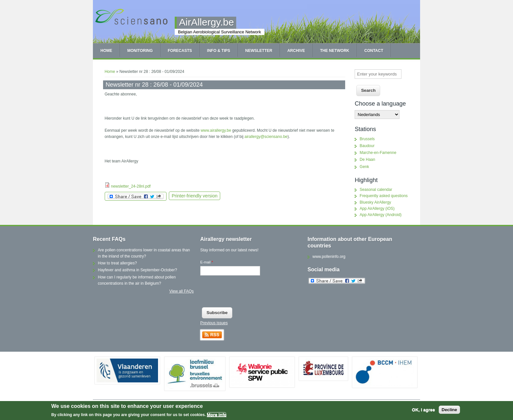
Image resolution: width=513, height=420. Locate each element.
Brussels (367, 139)
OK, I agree (423, 410)
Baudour (367, 146)
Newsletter (259, 51)
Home (106, 51)
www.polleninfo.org (329, 257)
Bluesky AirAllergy (375, 202)
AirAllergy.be (206, 22)
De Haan (367, 160)
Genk (364, 167)
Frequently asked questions (384, 196)
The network (335, 51)
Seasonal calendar (376, 190)
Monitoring (140, 51)
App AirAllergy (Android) (380, 215)
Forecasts (180, 51)
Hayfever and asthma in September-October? (137, 270)
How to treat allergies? (117, 263)
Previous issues (214, 323)
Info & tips (219, 51)
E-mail (207, 262)
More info (217, 415)
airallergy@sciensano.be (266, 137)
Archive (296, 51)
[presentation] (250, 293)
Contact (374, 51)
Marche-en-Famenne (378, 153)
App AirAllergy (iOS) (377, 209)
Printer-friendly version (195, 196)
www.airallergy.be (216, 130)
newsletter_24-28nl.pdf (131, 186)
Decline (449, 410)
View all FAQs (182, 291)
